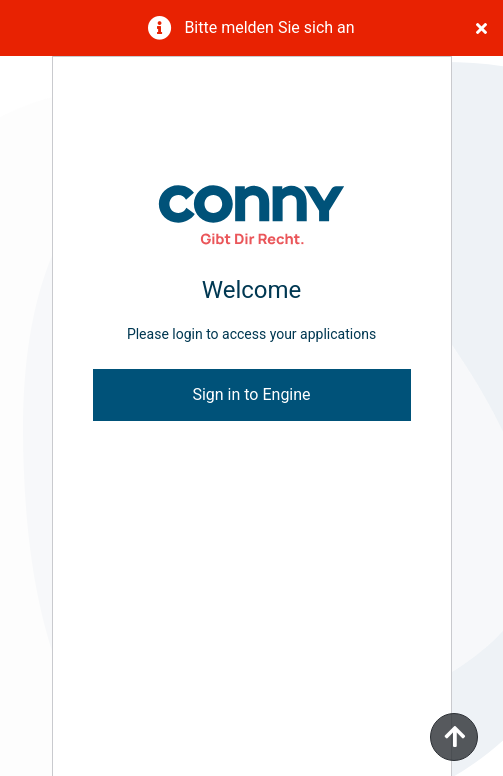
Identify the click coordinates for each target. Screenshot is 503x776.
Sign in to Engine (251, 394)
